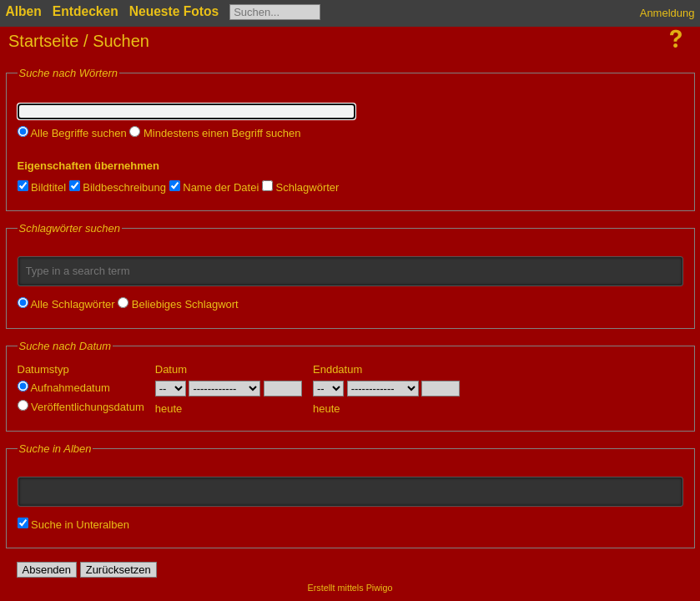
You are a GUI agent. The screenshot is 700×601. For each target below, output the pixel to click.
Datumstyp (43, 369)
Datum (171, 369)
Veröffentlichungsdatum (81, 407)
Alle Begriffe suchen (72, 133)
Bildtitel (42, 187)
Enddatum (337, 369)
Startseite (43, 41)
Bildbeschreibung (118, 187)
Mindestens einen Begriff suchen (215, 133)
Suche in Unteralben (73, 525)
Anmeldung (667, 13)
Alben (24, 11)
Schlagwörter (300, 187)
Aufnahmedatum (64, 388)
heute (169, 409)
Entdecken (86, 11)
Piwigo (380, 588)
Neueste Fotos (174, 11)
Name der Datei (214, 187)
